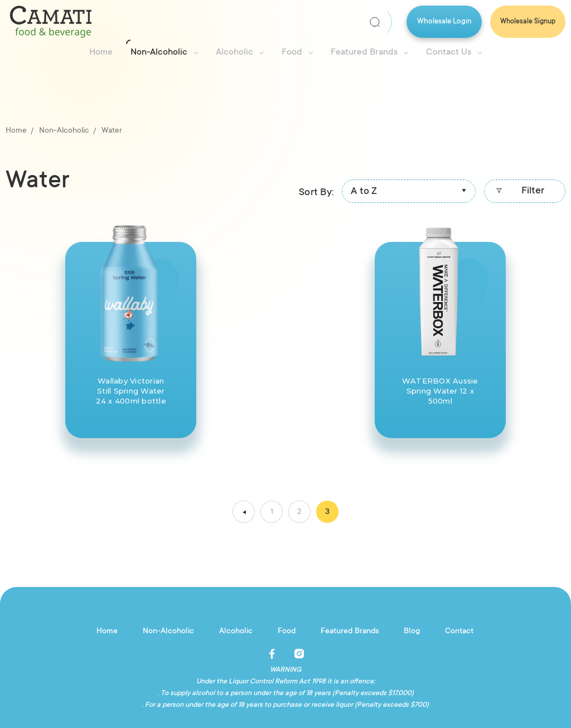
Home (101, 52)
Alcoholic (240, 52)
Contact (459, 632)
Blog (412, 632)
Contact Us (454, 52)
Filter (519, 193)
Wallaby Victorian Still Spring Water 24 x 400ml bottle (131, 391)
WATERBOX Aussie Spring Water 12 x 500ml (440, 391)
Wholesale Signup (528, 22)
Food (297, 52)
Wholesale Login (444, 21)
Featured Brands (369, 52)
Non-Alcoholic (164, 52)
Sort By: (316, 193)
